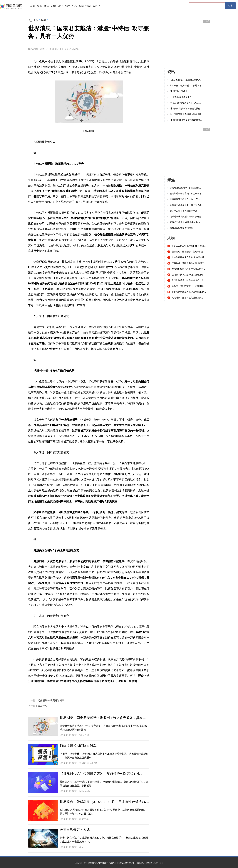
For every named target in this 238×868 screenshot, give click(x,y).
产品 (74, 6)
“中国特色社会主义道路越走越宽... (186, 120)
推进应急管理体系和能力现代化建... (186, 114)
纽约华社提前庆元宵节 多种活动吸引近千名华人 (189, 258)
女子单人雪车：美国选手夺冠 (183, 211)
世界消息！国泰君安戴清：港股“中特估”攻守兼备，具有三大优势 (105, 718)
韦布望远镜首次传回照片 (181, 228)
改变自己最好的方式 (75, 830)
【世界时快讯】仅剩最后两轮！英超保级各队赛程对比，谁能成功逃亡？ (105, 774)
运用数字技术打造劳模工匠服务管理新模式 (189, 275)
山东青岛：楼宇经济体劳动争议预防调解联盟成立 (189, 252)
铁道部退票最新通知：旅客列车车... (186, 194)
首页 (32, 6)
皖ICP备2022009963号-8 (126, 863)
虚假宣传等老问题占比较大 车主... (186, 199)
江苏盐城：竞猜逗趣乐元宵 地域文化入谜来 (189, 263)
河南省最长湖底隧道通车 (51, 700)
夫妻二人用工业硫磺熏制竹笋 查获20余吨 (189, 246)
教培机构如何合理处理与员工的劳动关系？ (189, 269)
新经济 (96, 6)
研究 (60, 6)
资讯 (39, 6)
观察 (88, 6)
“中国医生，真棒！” (179, 91)
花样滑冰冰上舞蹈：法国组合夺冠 (186, 217)
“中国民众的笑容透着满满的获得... (186, 109)
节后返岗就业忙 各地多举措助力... (186, 222)
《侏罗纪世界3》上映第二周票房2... (186, 80)
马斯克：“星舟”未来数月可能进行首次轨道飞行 (189, 286)
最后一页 (43, 706)
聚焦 (46, 6)
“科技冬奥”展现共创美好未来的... (185, 103)
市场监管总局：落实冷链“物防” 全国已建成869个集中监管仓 (189, 281)
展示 (81, 6)
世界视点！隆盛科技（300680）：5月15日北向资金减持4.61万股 (105, 802)
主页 (36, 20)
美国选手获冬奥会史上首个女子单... (186, 205)
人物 (53, 6)
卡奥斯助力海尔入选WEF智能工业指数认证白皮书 (189, 292)
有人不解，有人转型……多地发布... (186, 86)
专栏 (67, 6)
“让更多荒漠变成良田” (180, 97)
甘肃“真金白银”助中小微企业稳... (185, 188)
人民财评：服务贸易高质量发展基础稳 (189, 298)
